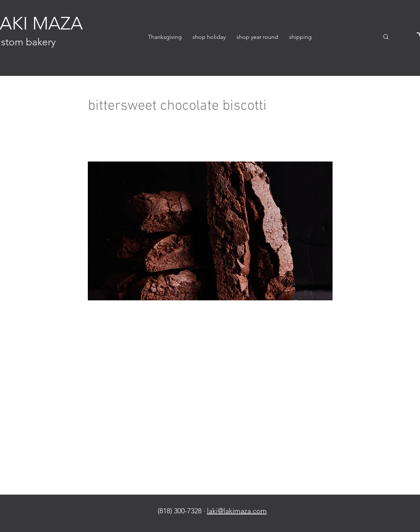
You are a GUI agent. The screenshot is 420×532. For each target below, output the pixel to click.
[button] (209, 37)
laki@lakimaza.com (237, 511)
